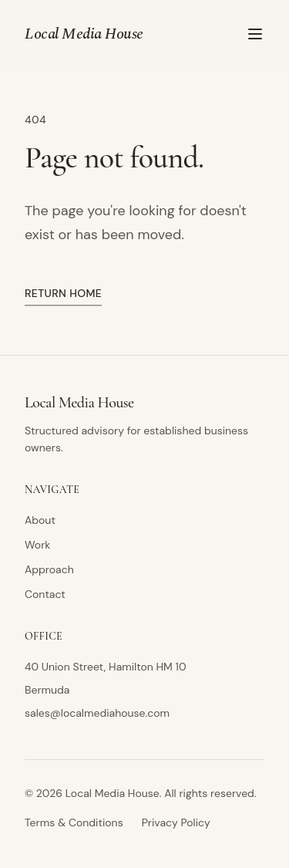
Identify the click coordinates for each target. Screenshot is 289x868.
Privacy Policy (176, 822)
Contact (45, 594)
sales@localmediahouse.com (97, 713)
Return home (63, 294)
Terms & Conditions (74, 822)
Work (37, 545)
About (40, 520)
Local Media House (84, 34)
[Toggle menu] (255, 34)
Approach (49, 569)
